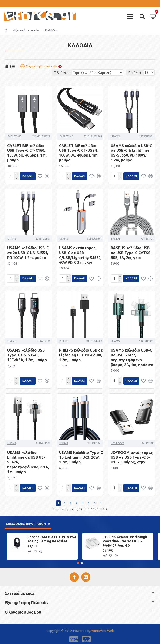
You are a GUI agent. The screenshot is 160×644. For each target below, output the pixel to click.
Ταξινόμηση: (62, 72)
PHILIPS (64, 340)
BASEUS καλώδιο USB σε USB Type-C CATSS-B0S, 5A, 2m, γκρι (131, 252)
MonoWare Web (102, 629)
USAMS (115, 136)
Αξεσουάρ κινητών (26, 30)
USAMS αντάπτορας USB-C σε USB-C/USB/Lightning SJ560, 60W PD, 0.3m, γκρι (80, 255)
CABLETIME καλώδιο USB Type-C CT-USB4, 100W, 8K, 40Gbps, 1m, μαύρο (79, 153)
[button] (78, 561)
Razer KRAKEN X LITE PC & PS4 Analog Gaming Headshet (52, 537)
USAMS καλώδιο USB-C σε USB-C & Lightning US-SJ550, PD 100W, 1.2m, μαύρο (131, 153)
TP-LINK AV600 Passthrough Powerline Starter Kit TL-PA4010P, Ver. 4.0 (125, 539)
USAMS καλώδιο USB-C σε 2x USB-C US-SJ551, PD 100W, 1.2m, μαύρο (28, 252)
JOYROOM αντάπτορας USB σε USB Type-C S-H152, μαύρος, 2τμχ (132, 456)
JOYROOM (118, 442)
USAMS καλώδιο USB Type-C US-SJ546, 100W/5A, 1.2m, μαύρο (27, 354)
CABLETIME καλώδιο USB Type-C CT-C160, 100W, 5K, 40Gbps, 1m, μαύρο (27, 153)
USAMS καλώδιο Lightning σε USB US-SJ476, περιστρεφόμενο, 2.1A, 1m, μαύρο (28, 461)
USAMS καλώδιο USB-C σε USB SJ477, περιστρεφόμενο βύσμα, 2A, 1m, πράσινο (132, 356)
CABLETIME (14, 136)
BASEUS (116, 238)
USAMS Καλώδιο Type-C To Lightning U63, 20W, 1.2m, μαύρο (81, 456)
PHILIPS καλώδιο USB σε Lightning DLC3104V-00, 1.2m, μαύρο (81, 354)
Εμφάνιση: (135, 72)
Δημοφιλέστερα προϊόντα (28, 522)
